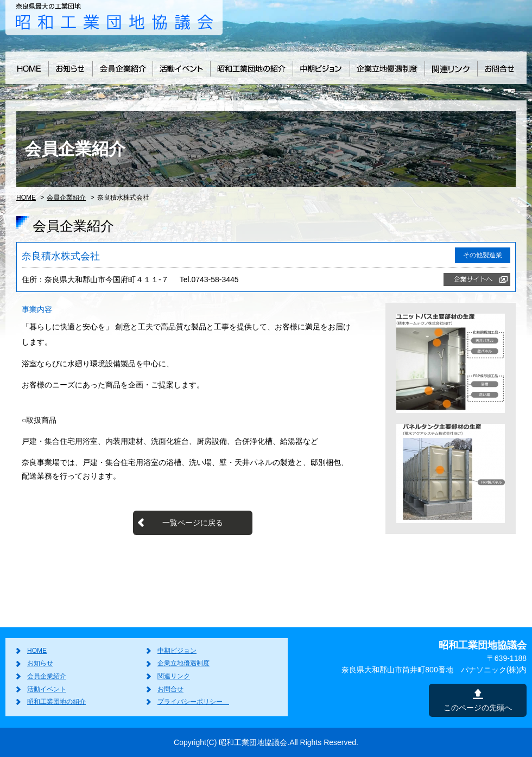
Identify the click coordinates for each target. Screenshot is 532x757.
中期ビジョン (177, 651)
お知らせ (40, 663)
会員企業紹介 (66, 198)
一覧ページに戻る (193, 523)
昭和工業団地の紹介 (56, 702)
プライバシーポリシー (193, 702)
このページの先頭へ (478, 708)
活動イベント (47, 689)
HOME (26, 198)
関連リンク (174, 676)
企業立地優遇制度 (183, 663)
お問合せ (170, 689)
